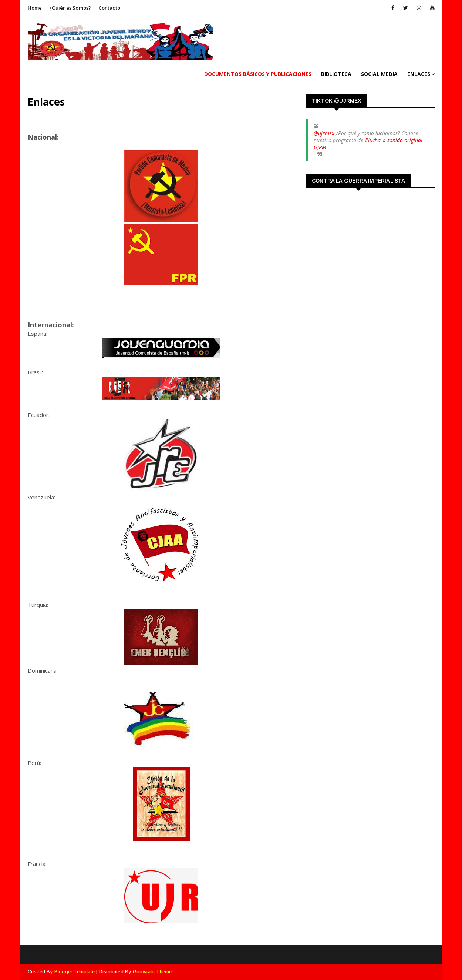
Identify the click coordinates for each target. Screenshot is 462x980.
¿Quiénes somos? (70, 8)
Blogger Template (75, 972)
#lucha (373, 140)
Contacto (109, 8)
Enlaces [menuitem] (419, 74)
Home (35, 8)
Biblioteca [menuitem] (336, 74)
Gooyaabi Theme (152, 972)
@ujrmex (324, 133)
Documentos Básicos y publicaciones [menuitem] (258, 74)
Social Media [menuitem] (379, 74)
